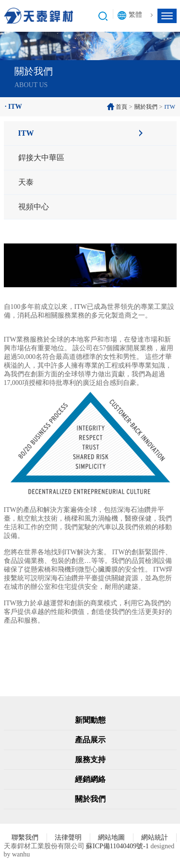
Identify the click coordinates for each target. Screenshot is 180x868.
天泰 (26, 182)
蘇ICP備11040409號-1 (117, 846)
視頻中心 (34, 207)
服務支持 (90, 759)
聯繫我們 (25, 837)
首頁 (121, 107)
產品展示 (90, 740)
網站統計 (155, 837)
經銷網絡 (90, 779)
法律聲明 (68, 837)
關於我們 (146, 107)
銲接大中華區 (41, 158)
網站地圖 (111, 837)
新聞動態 (90, 720)
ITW (26, 133)
